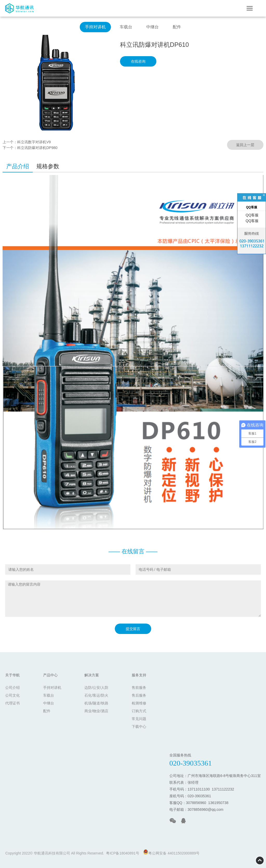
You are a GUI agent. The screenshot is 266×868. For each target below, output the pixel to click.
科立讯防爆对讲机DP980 (37, 148)
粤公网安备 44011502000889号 (171, 852)
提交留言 (133, 629)
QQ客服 (252, 215)
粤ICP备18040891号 (123, 853)
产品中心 (50, 675)
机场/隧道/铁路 (96, 703)
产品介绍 (18, 166)
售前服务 (139, 688)
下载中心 (139, 727)
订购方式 (139, 711)
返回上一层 (245, 145)
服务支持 (139, 675)
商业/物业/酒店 (96, 711)
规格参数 (48, 166)
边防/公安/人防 (96, 688)
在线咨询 (138, 61)
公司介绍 (12, 688)
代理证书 (12, 703)
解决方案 (92, 675)
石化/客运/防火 (96, 695)
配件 (177, 27)
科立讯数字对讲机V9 (34, 142)
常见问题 (139, 719)
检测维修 (139, 703)
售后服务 (139, 695)
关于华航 (12, 675)
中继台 (152, 27)
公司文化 (12, 695)
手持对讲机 (95, 27)
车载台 (126, 27)
